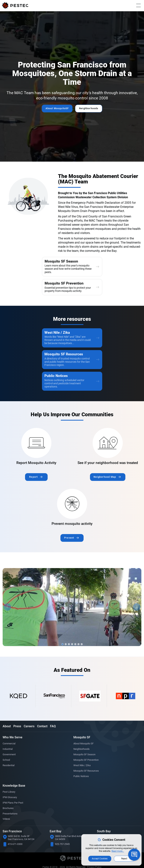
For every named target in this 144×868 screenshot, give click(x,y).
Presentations (11, 824)
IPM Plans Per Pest (14, 813)
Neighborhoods (90, 108)
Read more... (118, 850)
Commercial (10, 750)
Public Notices (82, 785)
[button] (7, 614)
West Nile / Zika (82, 774)
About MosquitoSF (56, 108)
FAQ (53, 733)
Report (33, 483)
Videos (7, 830)
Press (17, 733)
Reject (124, 858)
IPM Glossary (10, 807)
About (7, 733)
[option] (72, 614)
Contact (42, 733)
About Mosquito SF (85, 750)
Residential (9, 774)
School (7, 768)
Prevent (69, 544)
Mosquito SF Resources (87, 779)
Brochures (9, 819)
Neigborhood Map (105, 483)
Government (10, 762)
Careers (29, 733)
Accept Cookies (100, 858)
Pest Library (10, 801)
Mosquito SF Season (85, 762)
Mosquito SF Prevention (87, 768)
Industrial (8, 756)
